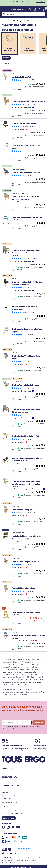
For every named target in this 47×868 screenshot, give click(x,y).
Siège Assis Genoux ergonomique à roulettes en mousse (27, 460)
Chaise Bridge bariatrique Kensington (28, 101)
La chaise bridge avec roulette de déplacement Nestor (26, 538)
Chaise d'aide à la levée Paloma (25, 385)
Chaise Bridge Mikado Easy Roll (26, 436)
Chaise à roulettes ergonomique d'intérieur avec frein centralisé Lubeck (26, 253)
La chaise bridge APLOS (22, 77)
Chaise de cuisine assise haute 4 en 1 (28, 218)
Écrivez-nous (9, 818)
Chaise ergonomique (9, 50)
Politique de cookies (30, 860)
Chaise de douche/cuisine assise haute (26, 147)
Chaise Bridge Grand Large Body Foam (26, 357)
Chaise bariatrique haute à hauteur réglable (27, 330)
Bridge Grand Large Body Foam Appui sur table (28, 637)
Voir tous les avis (9, 853)
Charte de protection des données (12, 860)
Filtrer (6, 58)
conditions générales (21, 726)
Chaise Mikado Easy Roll (22, 510)
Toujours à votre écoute (12, 746)
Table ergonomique (28, 50)
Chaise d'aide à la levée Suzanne (26, 172)
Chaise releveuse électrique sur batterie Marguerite (25, 198)
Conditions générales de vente (35, 858)
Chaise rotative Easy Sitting (24, 123)
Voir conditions (41, 2)
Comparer (18, 89)
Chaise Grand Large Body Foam (25, 562)
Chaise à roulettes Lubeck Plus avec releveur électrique (27, 283)
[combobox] (23, 14)
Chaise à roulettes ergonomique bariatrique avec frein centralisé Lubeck (26, 484)
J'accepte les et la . (22, 728)
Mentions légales (19, 858)
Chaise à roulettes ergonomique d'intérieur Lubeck (26, 411)
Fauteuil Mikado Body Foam (24, 588)
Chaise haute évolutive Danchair (26, 613)
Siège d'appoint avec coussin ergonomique (24, 308)
